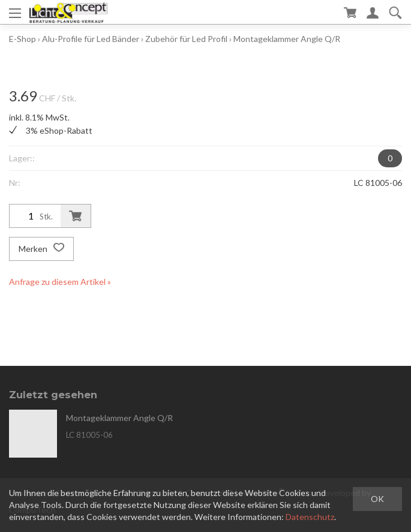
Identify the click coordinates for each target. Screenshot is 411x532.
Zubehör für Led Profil (187, 39)
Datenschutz (310, 517)
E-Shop (22, 39)
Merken (41, 249)
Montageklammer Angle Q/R (287, 39)
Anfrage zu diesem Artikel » (60, 282)
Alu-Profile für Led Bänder (91, 39)
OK (377, 499)
